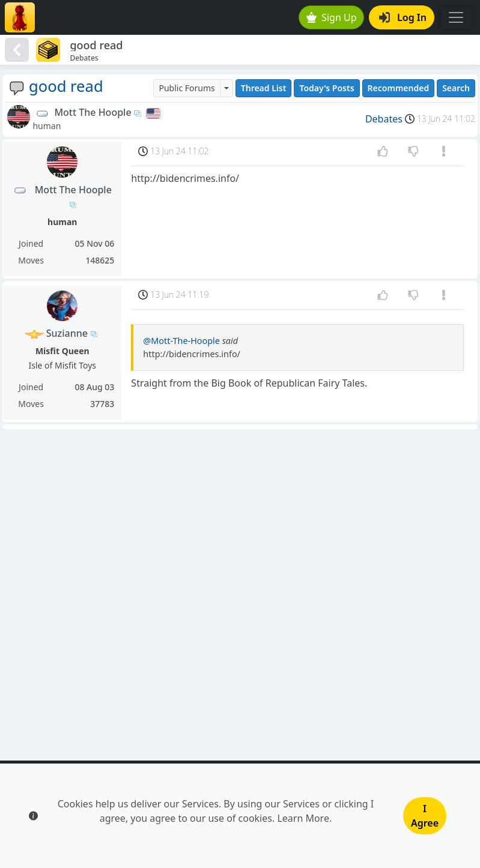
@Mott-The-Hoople (181, 341)
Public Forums (187, 88)
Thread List (264, 88)
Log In (403, 17)
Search (456, 88)
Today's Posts (327, 88)
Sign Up (332, 17)
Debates (384, 119)
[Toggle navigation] (456, 17)
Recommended (399, 88)
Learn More (303, 818)
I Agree (425, 816)
